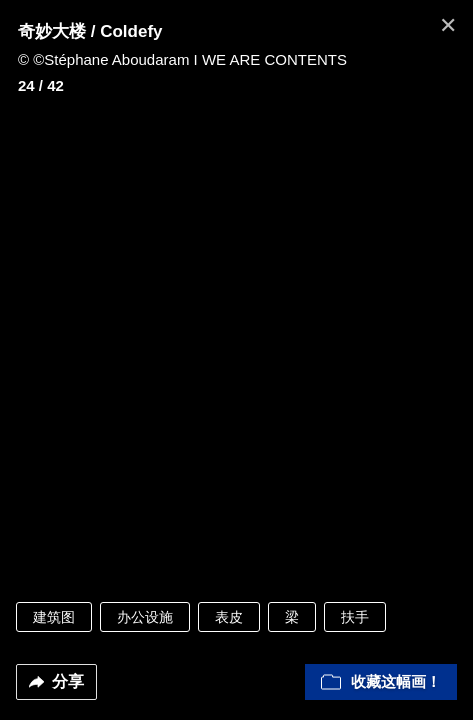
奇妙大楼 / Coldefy (90, 31)
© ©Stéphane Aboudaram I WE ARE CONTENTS (182, 59)
